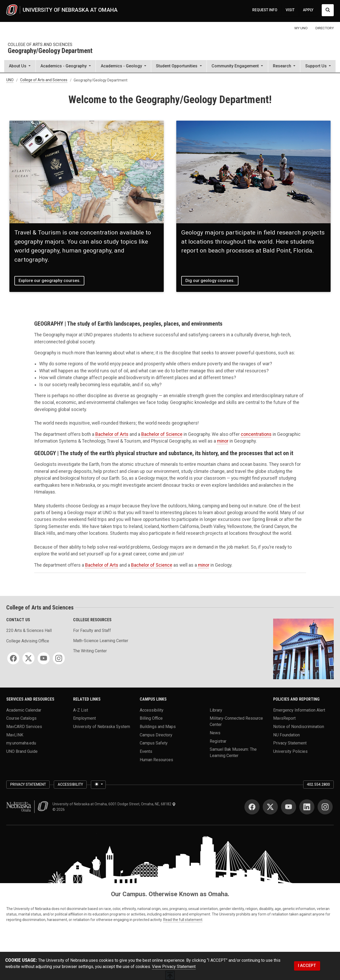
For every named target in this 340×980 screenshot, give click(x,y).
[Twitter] (28, 658)
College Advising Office (28, 641)
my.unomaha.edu (21, 743)
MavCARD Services (24, 726)
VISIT (290, 10)
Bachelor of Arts (112, 434)
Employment (84, 718)
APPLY (308, 10)
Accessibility (152, 710)
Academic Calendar (24, 710)
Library (216, 710)
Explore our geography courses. (49, 281)
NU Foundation (286, 735)
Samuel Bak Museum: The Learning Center (233, 752)
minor (223, 441)
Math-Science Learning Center (101, 641)
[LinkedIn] (307, 807)
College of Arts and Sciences (40, 45)
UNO (10, 80)
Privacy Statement (290, 743)
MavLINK (15, 735)
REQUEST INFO (265, 10)
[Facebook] (13, 658)
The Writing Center (90, 651)
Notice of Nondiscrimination (299, 726)
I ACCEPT (307, 966)
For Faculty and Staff (92, 630)
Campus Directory (156, 735)
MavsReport (284, 718)
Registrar (218, 741)
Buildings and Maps (158, 726)
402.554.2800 (318, 784)
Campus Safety (154, 743)
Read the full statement (183, 920)
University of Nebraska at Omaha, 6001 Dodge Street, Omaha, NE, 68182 (114, 804)
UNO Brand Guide (22, 751)
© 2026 (59, 809)
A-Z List (81, 710)
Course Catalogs (21, 718)
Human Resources (156, 759)
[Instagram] (59, 658)
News (215, 733)
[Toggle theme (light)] (98, 785)
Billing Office (151, 718)
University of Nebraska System (102, 726)
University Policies (290, 751)
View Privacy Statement (174, 967)
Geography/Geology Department (50, 51)
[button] (20, 67)
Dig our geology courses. (210, 281)
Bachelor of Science (162, 434)
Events (146, 751)
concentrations (256, 434)
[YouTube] (44, 658)
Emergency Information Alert (299, 710)
